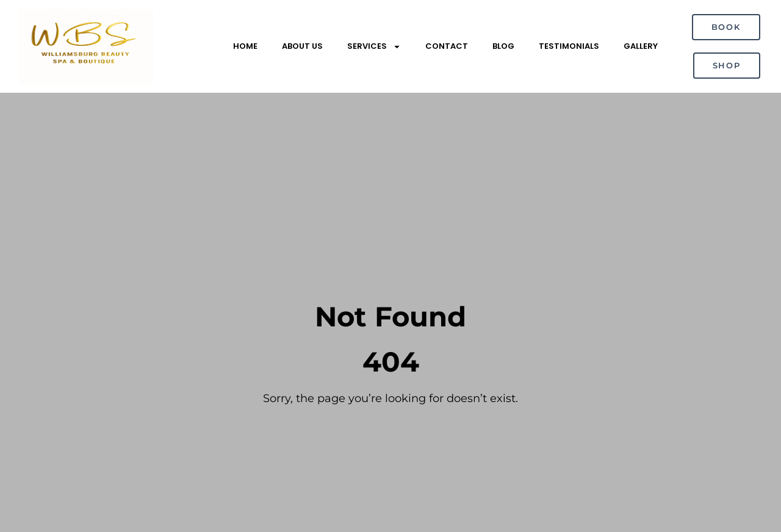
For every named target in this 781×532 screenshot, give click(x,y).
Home (245, 46)
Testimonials (569, 46)
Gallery (641, 46)
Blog (503, 46)
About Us (302, 46)
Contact (447, 46)
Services (374, 47)
